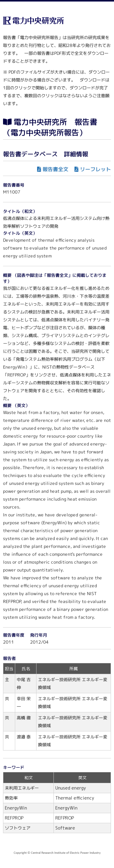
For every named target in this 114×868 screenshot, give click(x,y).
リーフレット (95, 169)
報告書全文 (55, 169)
